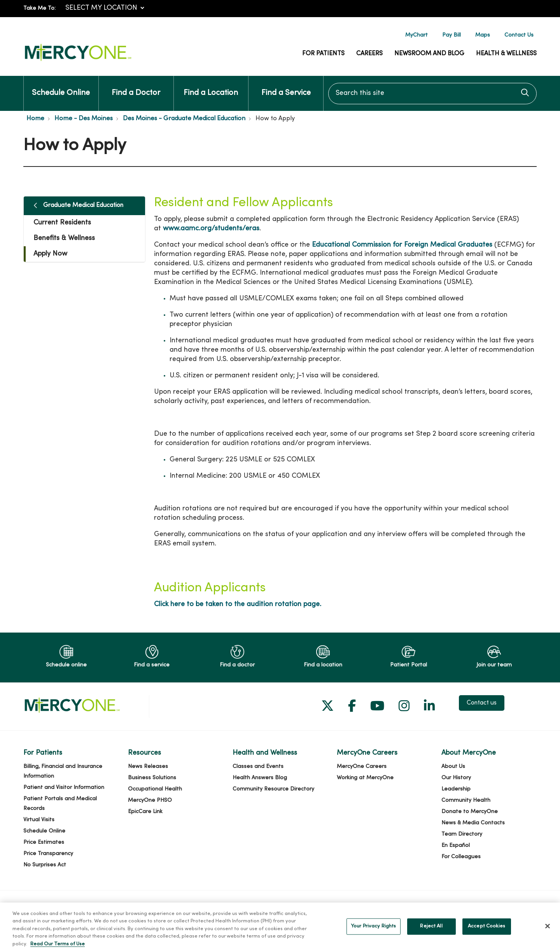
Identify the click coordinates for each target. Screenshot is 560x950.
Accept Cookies (486, 933)
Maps (483, 35)
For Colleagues (461, 857)
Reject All (431, 933)
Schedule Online (61, 86)
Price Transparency (48, 854)
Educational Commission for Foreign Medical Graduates (402, 245)
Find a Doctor (136, 86)
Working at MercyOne (365, 778)
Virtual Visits (39, 820)
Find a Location (211, 86)
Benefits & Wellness (64, 238)
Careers (369, 54)
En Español (456, 846)
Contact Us (519, 35)
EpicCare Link (145, 812)
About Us (453, 767)
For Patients (323, 54)
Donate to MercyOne (470, 812)
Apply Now (50, 254)
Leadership (456, 789)
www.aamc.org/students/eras (211, 229)
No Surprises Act (45, 865)
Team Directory (462, 834)
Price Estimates (44, 842)
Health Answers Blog (260, 778)
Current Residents (62, 223)
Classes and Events (258, 767)
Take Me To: (39, 8)
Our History (456, 778)
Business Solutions (152, 778)
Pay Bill (451, 35)
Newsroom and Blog (429, 54)
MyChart (416, 35)
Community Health (466, 800)
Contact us (482, 703)
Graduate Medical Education (83, 205)
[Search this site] (432, 94)
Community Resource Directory (273, 789)
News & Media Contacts (473, 823)
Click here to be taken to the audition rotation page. (238, 604)
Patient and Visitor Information (64, 788)
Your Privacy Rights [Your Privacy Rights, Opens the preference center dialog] (373, 933)
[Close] (548, 933)
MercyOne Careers (362, 767)
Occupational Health (155, 789)
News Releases (148, 767)
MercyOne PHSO (150, 800)
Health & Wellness (506, 54)
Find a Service (286, 86)
